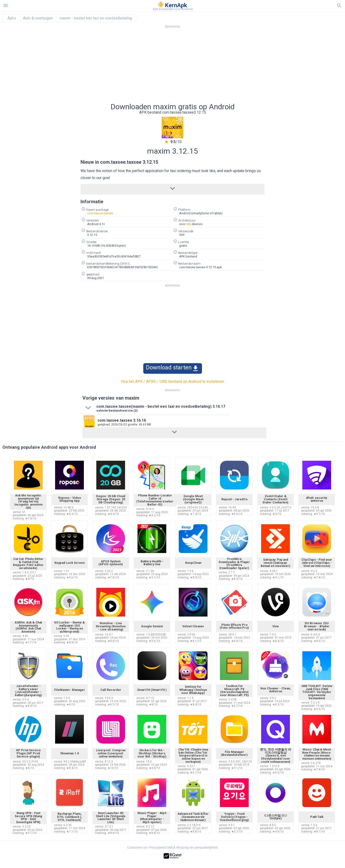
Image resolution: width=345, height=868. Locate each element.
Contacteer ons (138, 848)
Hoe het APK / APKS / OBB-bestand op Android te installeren (172, 382)
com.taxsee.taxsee (100, 213)
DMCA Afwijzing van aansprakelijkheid (193, 848)
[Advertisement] (201, 67)
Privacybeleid (158, 848)
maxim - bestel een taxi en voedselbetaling (96, 18)
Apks (12, 18)
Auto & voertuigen (38, 18)
